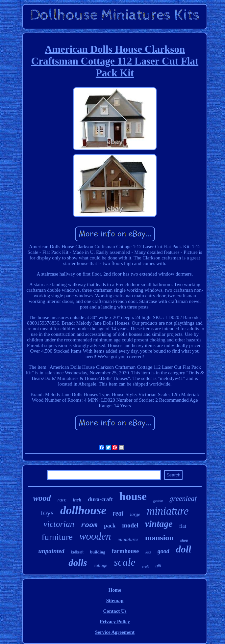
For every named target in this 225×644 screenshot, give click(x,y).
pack (110, 526)
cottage (100, 565)
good (163, 551)
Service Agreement (115, 632)
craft (146, 566)
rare (62, 500)
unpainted (51, 551)
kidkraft (77, 552)
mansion (159, 538)
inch (77, 500)
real (118, 513)
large (135, 514)
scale (125, 562)
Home (115, 590)
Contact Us (115, 611)
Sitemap (115, 601)
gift (158, 566)
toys (47, 513)
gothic (158, 501)
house (133, 496)
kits (148, 552)
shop (184, 540)
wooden (95, 536)
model (130, 525)
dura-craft (100, 499)
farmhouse (125, 551)
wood (42, 498)
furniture (57, 537)
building (98, 552)
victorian (59, 524)
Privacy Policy (115, 622)
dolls (78, 563)
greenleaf (183, 498)
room (89, 525)
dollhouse (83, 510)
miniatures (128, 539)
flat (183, 526)
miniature (168, 511)
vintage (159, 524)
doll (184, 549)
